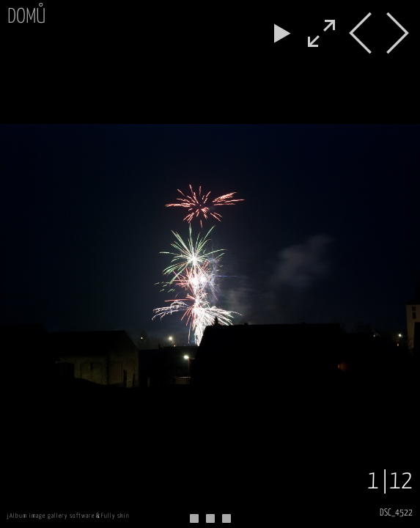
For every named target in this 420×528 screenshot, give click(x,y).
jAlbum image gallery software (51, 516)
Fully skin (115, 516)
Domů (26, 17)
